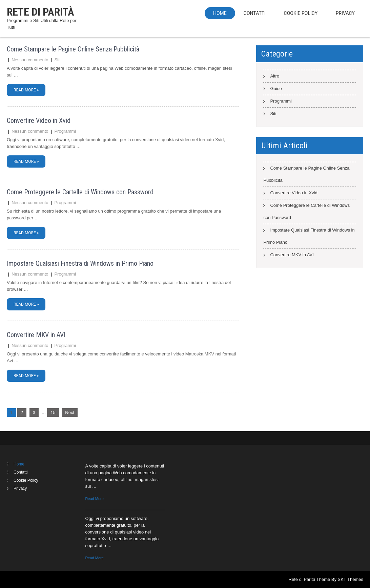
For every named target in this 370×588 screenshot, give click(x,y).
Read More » (26, 90)
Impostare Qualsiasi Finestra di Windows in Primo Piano (80, 263)
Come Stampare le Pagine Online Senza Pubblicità (73, 49)
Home (220, 13)
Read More (94, 499)
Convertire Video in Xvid (39, 121)
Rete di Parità (40, 12)
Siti (57, 60)
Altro (275, 76)
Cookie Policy (301, 13)
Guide (276, 89)
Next (70, 412)
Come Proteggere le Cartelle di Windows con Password (80, 192)
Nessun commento (30, 60)
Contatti (255, 13)
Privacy (345, 13)
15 (53, 412)
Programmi (65, 131)
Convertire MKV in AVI (36, 335)
